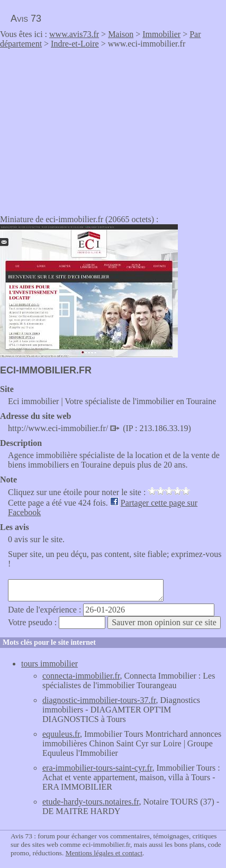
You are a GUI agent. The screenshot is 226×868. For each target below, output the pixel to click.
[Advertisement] (89, 128)
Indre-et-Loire (75, 44)
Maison (121, 34)
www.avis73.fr (74, 34)
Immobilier (161, 34)
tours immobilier (49, 664)
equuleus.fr (61, 734)
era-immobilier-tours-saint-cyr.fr (97, 768)
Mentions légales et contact (104, 853)
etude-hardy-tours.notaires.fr (91, 802)
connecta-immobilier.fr (81, 676)
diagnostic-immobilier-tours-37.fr (99, 700)
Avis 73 (26, 19)
